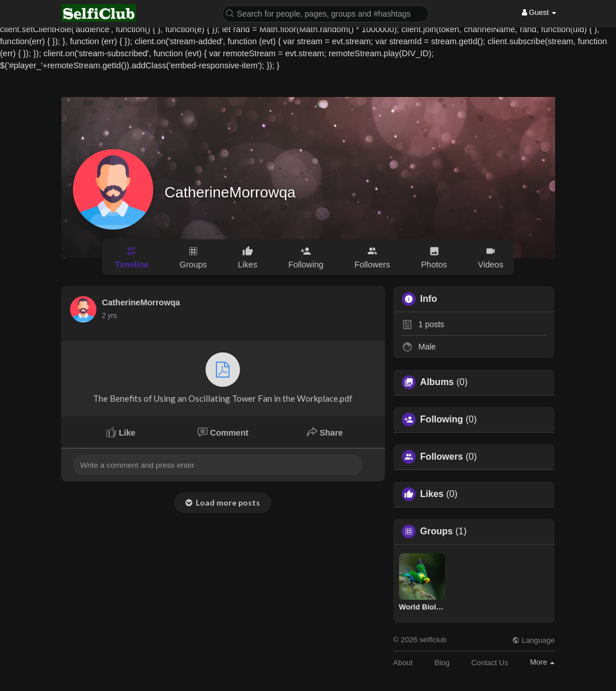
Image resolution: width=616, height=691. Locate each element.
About (403, 663)
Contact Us (490, 663)
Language (533, 640)
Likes (432, 494)
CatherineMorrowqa (230, 192)
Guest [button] (539, 12)
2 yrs (110, 316)
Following (442, 420)
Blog (442, 663)
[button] (326, 13)
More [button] (542, 662)
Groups (437, 531)
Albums (437, 382)
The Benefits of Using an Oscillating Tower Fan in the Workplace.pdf (223, 378)
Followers (442, 457)
